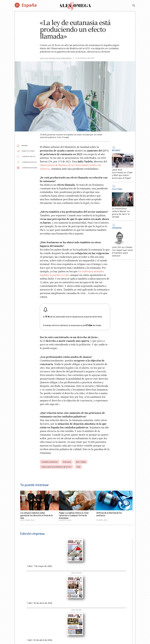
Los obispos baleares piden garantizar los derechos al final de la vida (36, 515)
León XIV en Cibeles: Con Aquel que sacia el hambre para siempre (122, 251)
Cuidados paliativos (50, 462)
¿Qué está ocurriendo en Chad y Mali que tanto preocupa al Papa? (122, 174)
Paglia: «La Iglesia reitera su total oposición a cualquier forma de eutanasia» (74, 515)
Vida (78, 467)
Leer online (76, 573)
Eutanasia (67, 462)
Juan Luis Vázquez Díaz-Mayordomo (56, 58)
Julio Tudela (81, 462)
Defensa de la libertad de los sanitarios (109, 514)
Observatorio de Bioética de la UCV (56, 467)
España (29, 5)
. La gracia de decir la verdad (121, 213)
